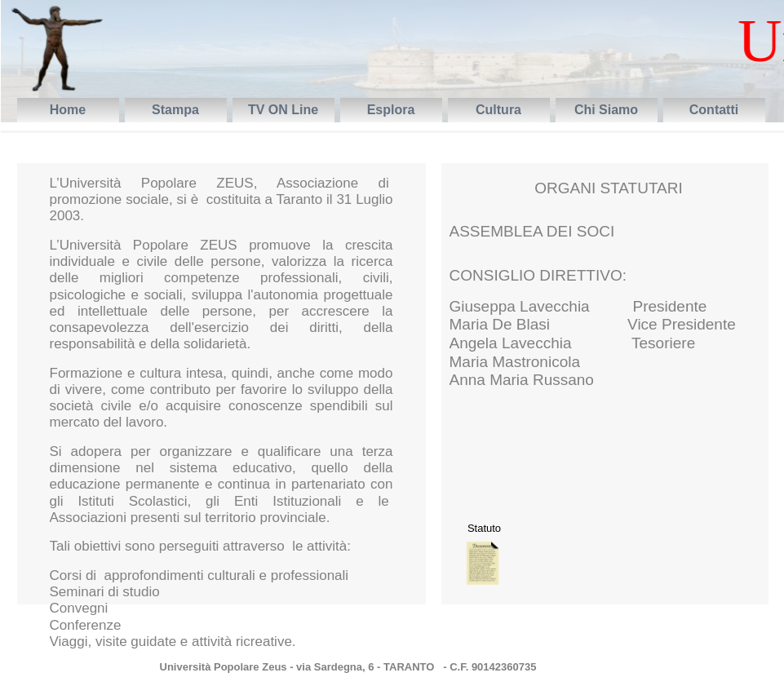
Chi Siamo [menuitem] (606, 110)
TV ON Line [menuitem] (283, 110)
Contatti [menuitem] (714, 110)
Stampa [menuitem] (175, 110)
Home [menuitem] (68, 110)
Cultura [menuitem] (498, 110)
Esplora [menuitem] (391, 110)
